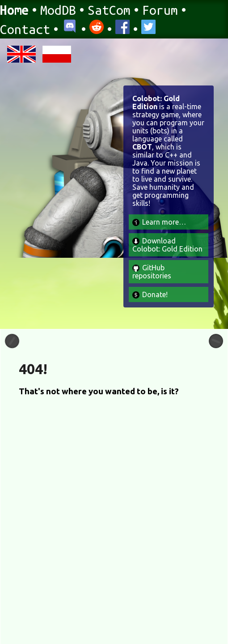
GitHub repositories (152, 272)
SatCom (109, 10)
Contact (25, 29)
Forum (160, 10)
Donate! (150, 294)
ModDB (58, 10)
